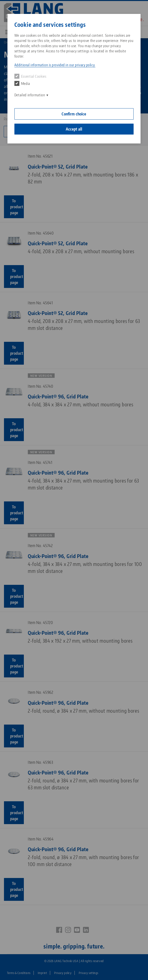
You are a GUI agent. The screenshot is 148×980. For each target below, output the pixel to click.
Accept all (74, 129)
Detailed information (30, 95)
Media (22, 83)
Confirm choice (74, 114)
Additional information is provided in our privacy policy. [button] (55, 65)
